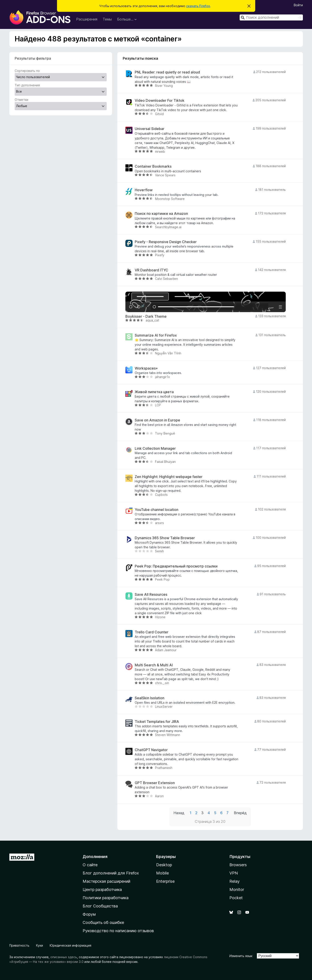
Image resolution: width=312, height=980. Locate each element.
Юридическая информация (70, 945)
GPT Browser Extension (155, 783)
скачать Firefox (198, 6)
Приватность (19, 945)
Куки (40, 945)
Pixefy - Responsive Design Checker (166, 242)
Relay (235, 881)
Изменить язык (241, 956)
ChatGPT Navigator (151, 750)
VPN (234, 873)
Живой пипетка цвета (154, 392)
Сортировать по (27, 71)
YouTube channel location (157, 510)
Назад (179, 813)
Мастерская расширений (106, 881)
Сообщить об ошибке (103, 922)
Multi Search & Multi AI (154, 665)
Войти (298, 5)
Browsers (238, 865)
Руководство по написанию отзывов (118, 931)
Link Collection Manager (155, 448)
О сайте (90, 865)
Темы (107, 19)
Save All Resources (151, 595)
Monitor (237, 890)
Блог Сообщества (100, 906)
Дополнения (95, 857)
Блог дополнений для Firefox (111, 873)
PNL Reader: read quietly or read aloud (167, 72)
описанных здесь (64, 957)
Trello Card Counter (152, 632)
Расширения (87, 19)
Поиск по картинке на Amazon (161, 214)
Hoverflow (144, 190)
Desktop (164, 865)
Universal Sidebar (150, 129)
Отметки (21, 100)
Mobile (162, 873)
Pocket (236, 898)
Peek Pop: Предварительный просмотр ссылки (176, 566)
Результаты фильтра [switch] (33, 58)
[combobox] (271, 17)
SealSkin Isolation (150, 698)
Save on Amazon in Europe (157, 420)
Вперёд (240, 813)
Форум (89, 914)
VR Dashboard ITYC (151, 270)
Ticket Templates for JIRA (157, 722)
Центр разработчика (102, 890)
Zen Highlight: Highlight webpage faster (169, 477)
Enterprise (165, 881)
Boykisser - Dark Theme (146, 316)
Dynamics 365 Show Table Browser (165, 538)
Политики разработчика (106, 898)
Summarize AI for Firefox (156, 335)
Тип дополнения (27, 85)
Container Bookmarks (153, 166)
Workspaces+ (146, 368)
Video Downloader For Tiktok (160, 101)
